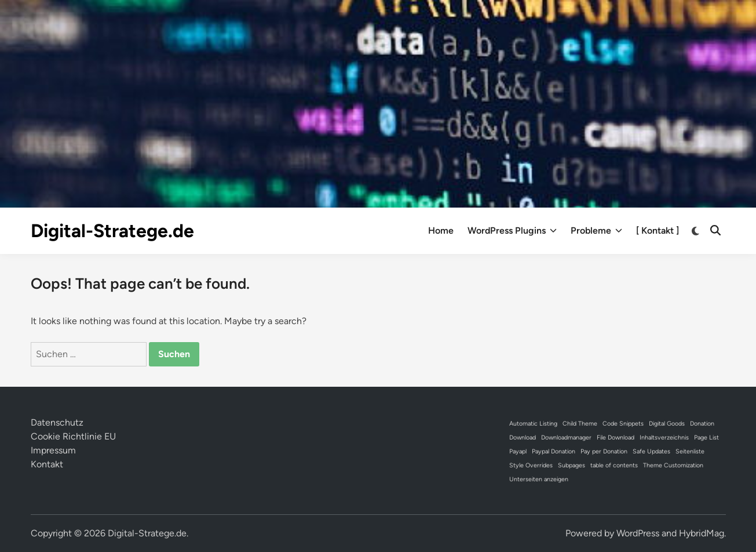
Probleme (596, 231)
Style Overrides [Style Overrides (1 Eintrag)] (531, 465)
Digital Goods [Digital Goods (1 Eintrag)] (667, 424)
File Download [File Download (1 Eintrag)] (616, 437)
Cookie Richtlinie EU (73, 436)
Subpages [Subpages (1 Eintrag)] (571, 465)
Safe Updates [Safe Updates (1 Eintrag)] (651, 451)
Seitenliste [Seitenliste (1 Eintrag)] (690, 451)
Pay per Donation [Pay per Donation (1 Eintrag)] (604, 451)
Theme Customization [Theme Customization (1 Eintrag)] (673, 465)
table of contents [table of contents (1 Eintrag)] (614, 465)
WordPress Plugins (512, 231)
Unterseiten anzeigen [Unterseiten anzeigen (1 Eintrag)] (539, 479)
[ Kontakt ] (658, 230)
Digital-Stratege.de (112, 231)
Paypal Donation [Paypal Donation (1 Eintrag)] (554, 451)
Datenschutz (57, 422)
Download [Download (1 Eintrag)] (523, 437)
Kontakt (47, 464)
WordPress (638, 533)
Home (441, 230)
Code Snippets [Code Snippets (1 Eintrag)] (623, 424)
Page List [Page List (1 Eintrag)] (706, 437)
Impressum (53, 450)
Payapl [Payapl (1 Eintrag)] (518, 451)
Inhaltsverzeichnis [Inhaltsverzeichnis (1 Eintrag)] (664, 437)
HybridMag (702, 533)
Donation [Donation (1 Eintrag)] (702, 424)
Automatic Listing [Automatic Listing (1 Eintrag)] (533, 424)
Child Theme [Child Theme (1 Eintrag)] (580, 424)
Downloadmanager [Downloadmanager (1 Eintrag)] (566, 437)
